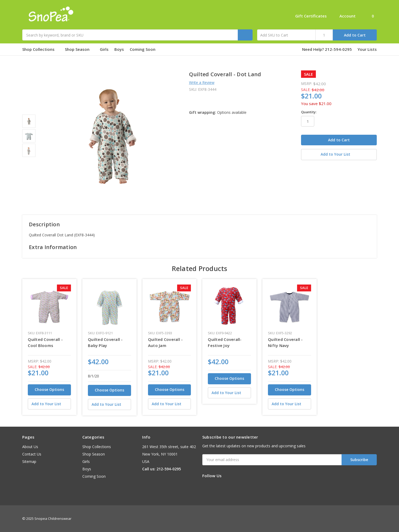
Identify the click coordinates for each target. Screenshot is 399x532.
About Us (30, 447)
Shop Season (79, 49)
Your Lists (367, 49)
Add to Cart (355, 35)
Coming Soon (145, 49)
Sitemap (29, 461)
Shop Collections (41, 49)
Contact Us (32, 454)
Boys (119, 49)
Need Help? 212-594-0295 (327, 49)
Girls (104, 49)
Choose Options (49, 389)
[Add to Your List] (49, 404)
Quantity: (309, 112)
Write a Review (202, 82)
